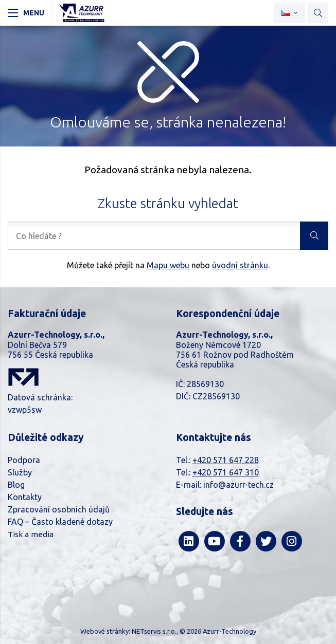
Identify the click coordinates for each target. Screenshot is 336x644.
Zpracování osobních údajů (59, 509)
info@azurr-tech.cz (238, 485)
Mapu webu (168, 265)
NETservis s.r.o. (154, 631)
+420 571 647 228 (226, 460)
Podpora (24, 460)
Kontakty (25, 497)
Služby (20, 472)
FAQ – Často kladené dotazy (60, 522)
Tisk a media (31, 534)
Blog (16, 485)
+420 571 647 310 (226, 472)
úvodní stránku (240, 265)
